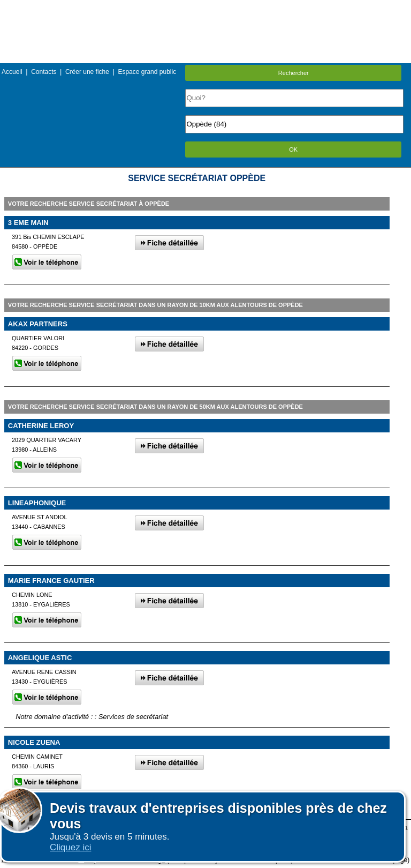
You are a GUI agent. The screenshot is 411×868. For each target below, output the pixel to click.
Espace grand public (147, 72)
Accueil (12, 72)
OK (293, 149)
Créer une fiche (87, 72)
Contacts (44, 72)
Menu (205, 8)
